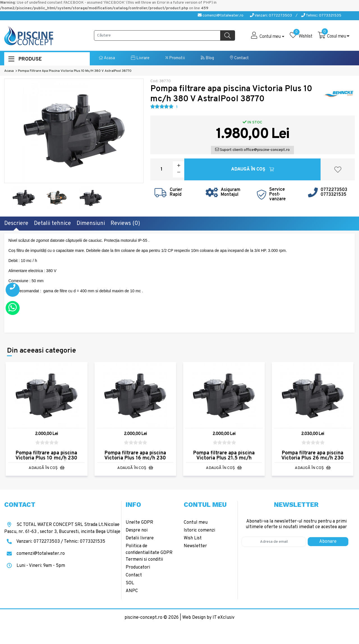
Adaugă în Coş (253, 169)
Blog (207, 58)
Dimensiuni (91, 224)
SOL (130, 583)
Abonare (328, 542)
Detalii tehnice (52, 224)
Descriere (16, 224)
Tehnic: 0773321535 (321, 16)
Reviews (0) (125, 224)
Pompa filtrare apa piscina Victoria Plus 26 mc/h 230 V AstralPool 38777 (313, 458)
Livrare (140, 58)
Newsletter (195, 546)
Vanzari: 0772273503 (271, 16)
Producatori (138, 567)
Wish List (193, 538)
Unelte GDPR (139, 523)
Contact (239, 58)
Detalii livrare (140, 538)
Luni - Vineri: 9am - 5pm (35, 566)
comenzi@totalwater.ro (221, 16)
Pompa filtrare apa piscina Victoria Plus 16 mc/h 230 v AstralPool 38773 (135, 458)
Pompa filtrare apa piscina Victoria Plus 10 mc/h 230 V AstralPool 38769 (46, 458)
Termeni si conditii (144, 560)
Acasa (107, 58)
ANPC (132, 591)
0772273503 (334, 190)
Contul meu (196, 523)
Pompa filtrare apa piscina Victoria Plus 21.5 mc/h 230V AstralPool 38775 (224, 458)
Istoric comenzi (199, 530)
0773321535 (333, 195)
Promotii (175, 58)
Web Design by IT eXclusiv (208, 618)
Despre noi (137, 530)
